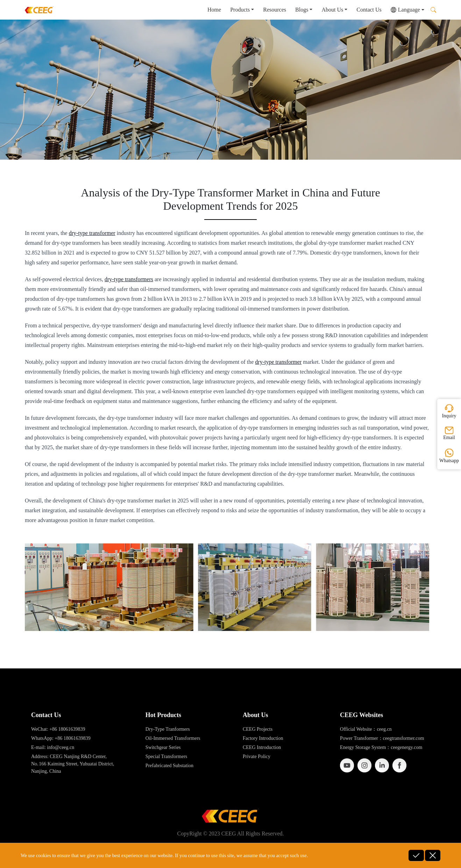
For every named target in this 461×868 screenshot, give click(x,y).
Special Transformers (166, 756)
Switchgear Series (163, 747)
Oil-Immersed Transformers (173, 738)
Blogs (302, 10)
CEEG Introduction (262, 747)
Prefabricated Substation (169, 766)
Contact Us (369, 10)
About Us (332, 10)
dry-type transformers (129, 279)
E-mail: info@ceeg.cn (53, 747)
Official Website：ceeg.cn (366, 729)
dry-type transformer (92, 233)
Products (240, 10)
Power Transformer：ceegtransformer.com (382, 738)
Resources (275, 10)
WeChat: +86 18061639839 (58, 729)
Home (214, 10)
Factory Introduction (263, 738)
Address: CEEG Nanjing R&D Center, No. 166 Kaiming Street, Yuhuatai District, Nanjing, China (73, 764)
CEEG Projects (258, 729)
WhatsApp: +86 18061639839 (61, 738)
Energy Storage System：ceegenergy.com (381, 747)
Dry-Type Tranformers (168, 729)
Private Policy (257, 756)
